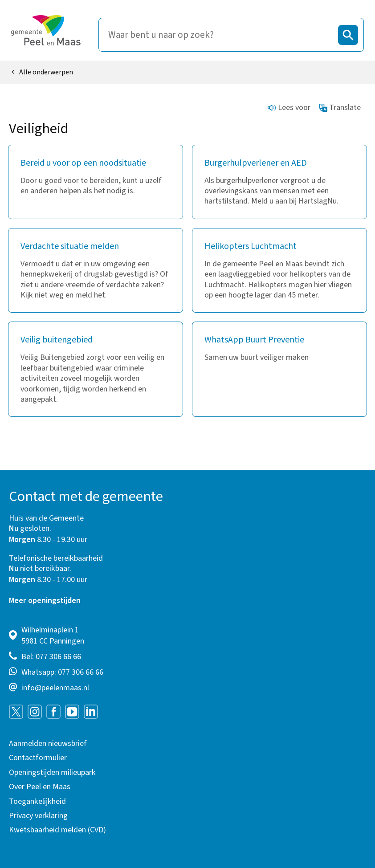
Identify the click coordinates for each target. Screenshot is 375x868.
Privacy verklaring (38, 816)
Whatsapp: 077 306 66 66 (62, 672)
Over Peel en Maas (40, 787)
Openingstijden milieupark (52, 772)
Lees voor (289, 108)
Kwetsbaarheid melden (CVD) (57, 830)
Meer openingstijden (45, 601)
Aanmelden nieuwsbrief (48, 744)
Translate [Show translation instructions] (340, 108)
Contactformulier (38, 758)
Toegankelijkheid (37, 801)
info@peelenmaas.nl (55, 688)
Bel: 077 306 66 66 (51, 657)
